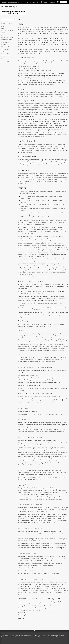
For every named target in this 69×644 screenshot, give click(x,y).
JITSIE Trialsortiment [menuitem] (7, 31)
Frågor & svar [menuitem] (44, 2)
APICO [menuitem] (3, 26)
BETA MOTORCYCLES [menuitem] (7, 24)
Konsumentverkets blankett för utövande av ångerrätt (33, 277)
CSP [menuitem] (2, 35)
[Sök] (66, 2)
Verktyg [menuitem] (4, 51)
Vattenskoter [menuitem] (5, 49)
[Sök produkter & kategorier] (64, 2)
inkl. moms (10, 62)
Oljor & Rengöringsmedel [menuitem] (9, 38)
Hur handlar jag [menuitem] (34, 2)
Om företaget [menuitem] (24, 2)
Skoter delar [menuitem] (5, 47)
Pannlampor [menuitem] (5, 42)
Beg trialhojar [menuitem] (6, 54)
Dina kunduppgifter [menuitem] (14, 2)
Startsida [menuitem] (4, 2)
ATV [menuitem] (2, 58)
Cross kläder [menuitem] (5, 28)
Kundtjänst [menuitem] (52, 2)
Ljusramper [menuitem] (5, 44)
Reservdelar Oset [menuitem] (6, 40)
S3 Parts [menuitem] (4, 33)
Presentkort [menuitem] (5, 56)
